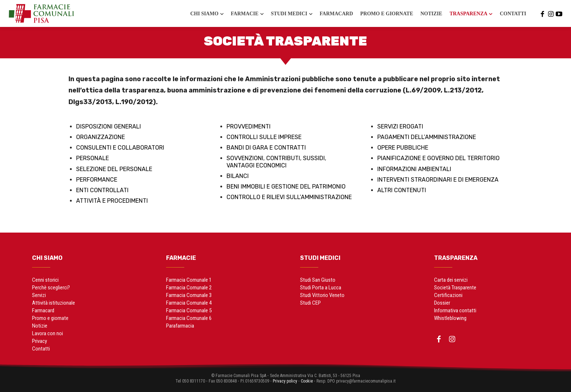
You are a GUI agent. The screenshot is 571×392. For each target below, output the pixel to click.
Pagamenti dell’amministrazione (427, 137)
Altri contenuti (402, 190)
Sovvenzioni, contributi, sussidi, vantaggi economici (276, 162)
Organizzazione (101, 137)
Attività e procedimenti (112, 201)
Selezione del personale (114, 169)
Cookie (307, 381)
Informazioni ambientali (414, 169)
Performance (97, 180)
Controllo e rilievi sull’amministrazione (289, 197)
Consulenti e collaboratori (120, 148)
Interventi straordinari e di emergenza (438, 180)
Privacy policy (285, 381)
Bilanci (238, 176)
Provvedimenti (249, 126)
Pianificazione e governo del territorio (438, 158)
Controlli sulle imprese (264, 137)
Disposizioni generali (109, 126)
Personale (92, 158)
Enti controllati (102, 190)
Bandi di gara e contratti (266, 148)
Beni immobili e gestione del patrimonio (286, 187)
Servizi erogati (400, 126)
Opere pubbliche (403, 148)
